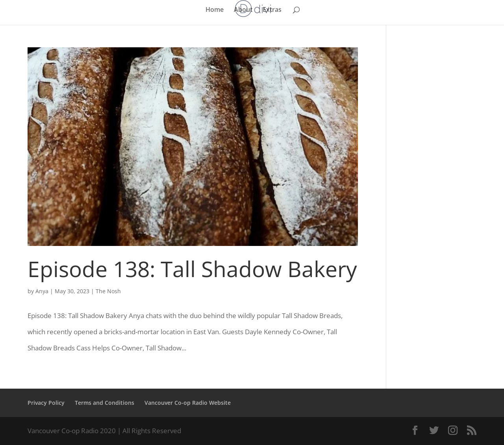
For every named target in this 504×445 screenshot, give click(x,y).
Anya (42, 291)
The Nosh (108, 291)
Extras (272, 10)
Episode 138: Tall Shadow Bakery (192, 269)
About (243, 10)
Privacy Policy (46, 403)
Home (215, 10)
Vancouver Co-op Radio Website (188, 403)
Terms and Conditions (105, 403)
